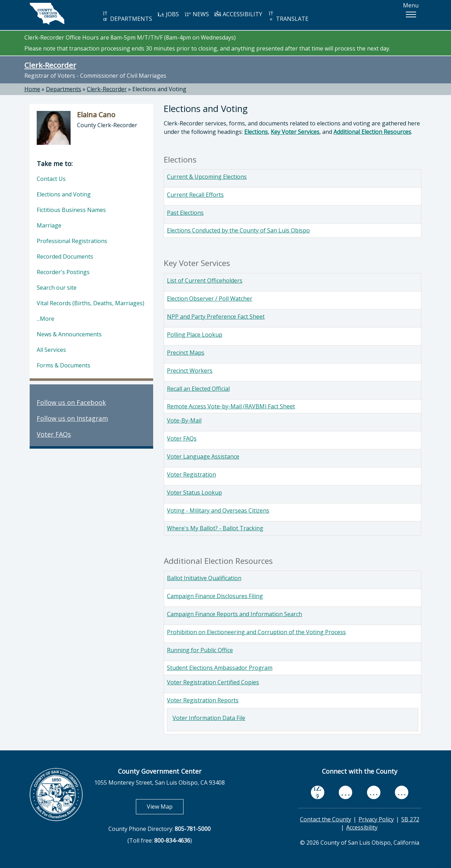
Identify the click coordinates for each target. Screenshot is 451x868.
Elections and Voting (159, 89)
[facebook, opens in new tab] (318, 792)
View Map (165, 806)
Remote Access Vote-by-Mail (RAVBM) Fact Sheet (231, 406)
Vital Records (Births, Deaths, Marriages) (91, 303)
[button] (411, 14)
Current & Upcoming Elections (207, 177)
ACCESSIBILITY (238, 14)
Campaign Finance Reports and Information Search (234, 614)
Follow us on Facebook (71, 402)
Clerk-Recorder (50, 65)
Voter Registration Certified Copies (213, 682)
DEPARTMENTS (127, 16)
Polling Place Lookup (195, 335)
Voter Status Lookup (194, 492)
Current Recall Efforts (195, 195)
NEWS (197, 14)
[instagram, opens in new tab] (402, 793)
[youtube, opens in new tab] (346, 792)
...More (46, 319)
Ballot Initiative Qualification (204, 578)
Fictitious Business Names (71, 210)
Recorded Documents (65, 256)
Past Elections (185, 213)
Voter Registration (191, 474)
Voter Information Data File (209, 718)
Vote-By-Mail (184, 420)
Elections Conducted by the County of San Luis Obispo (238, 230)
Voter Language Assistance (203, 456)
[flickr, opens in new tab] (374, 793)
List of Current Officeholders (205, 281)
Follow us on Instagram (72, 418)
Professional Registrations (72, 241)
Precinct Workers (190, 371)
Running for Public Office (200, 650)
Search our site (57, 288)
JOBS (168, 14)
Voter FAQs (182, 438)
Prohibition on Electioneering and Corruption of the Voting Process (256, 632)
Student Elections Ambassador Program (220, 668)
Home (32, 89)
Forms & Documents (64, 365)
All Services (51, 350)
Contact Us (51, 179)
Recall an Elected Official (198, 389)
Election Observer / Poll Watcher (210, 299)
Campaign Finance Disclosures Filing (215, 596)
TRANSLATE (288, 16)
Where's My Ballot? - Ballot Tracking (215, 528)
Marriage (49, 225)
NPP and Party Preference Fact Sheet (216, 317)
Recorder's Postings (63, 272)
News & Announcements (69, 334)
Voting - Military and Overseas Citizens (218, 510)
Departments (64, 89)
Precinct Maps (186, 353)
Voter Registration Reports (203, 700)
